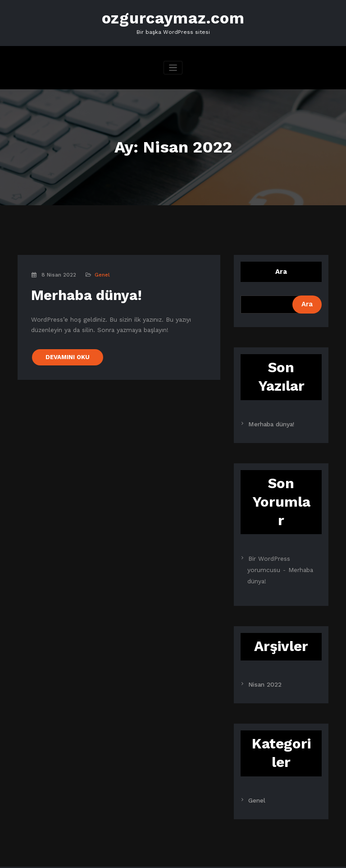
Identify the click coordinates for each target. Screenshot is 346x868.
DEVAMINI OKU (65, 347)
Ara (281, 269)
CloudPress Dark (286, 857)
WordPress (51, 857)
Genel (101, 272)
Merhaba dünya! (80, 291)
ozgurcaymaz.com (173, 17)
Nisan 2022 (263, 665)
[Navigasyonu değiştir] (173, 65)
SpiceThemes (164, 857)
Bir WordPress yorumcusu (283, 554)
